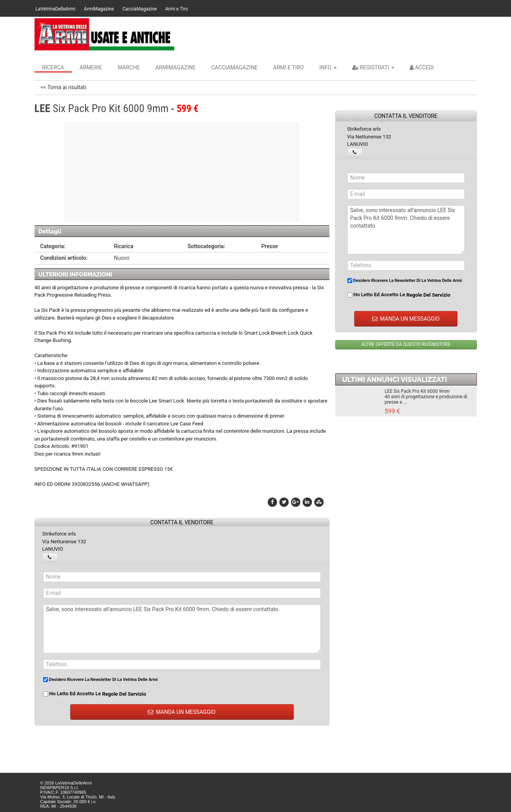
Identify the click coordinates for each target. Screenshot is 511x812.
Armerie (91, 67)
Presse (270, 246)
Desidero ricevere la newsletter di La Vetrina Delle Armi (100, 680)
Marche (129, 67)
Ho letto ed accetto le (95, 694)
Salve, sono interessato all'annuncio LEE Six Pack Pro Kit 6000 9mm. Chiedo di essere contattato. (182, 629)
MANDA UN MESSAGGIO (182, 712)
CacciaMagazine (140, 9)
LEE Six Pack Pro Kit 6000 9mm (417, 391)
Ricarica (124, 246)
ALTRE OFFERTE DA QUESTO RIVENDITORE (406, 344)
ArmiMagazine (99, 9)
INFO (328, 67)
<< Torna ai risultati (64, 87)
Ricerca (53, 67)
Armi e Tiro (177, 9)
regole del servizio (124, 694)
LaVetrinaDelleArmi (56, 9)
